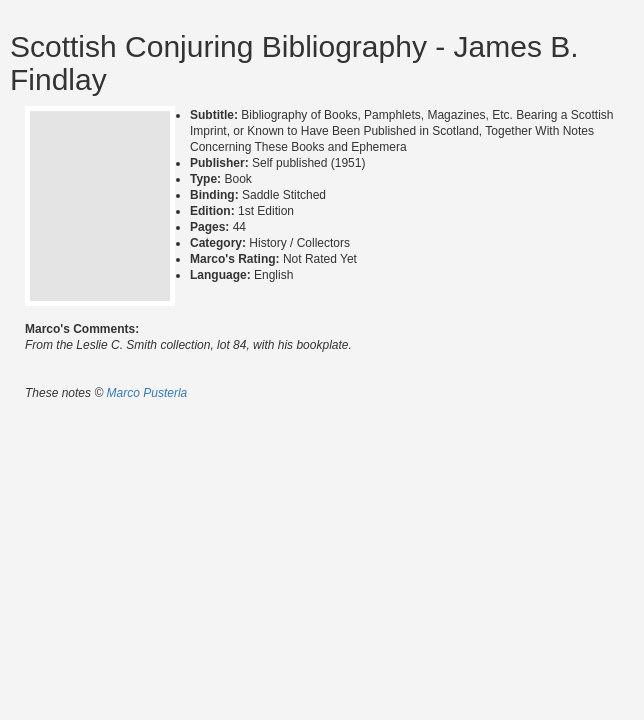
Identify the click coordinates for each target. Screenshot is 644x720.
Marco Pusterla (147, 393)
